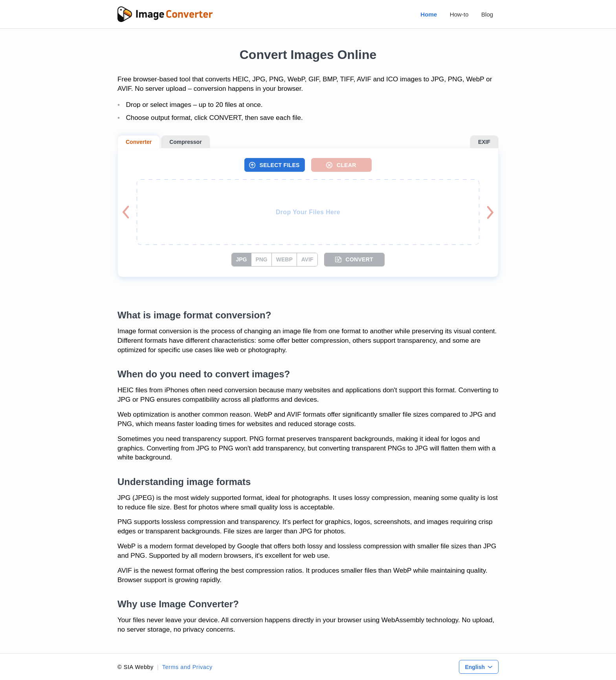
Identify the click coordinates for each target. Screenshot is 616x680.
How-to (459, 14)
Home (429, 14)
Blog (487, 14)
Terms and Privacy (187, 667)
